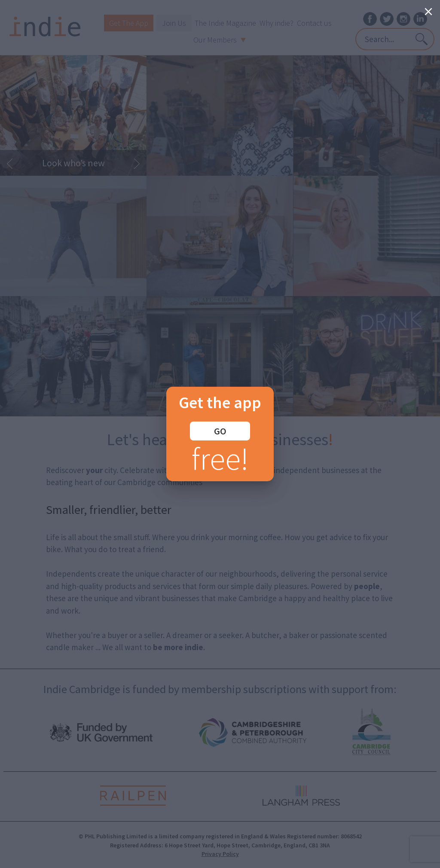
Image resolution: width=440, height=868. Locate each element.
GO (220, 431)
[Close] (428, 12)
